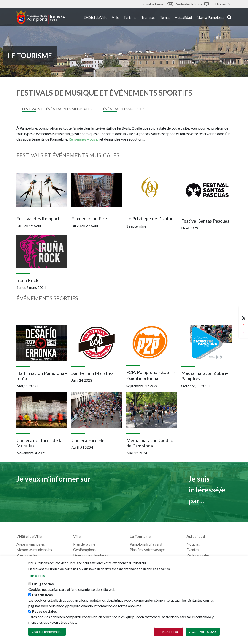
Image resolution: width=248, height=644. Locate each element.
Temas (165, 18)
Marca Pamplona (210, 18)
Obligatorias (43, 584)
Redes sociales (198, 555)
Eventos (193, 550)
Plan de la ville (84, 544)
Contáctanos (158, 4)
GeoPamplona (84, 550)
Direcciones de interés (91, 555)
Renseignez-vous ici (84, 139)
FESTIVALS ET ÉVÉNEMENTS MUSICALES (57, 109)
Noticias (193, 544)
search (229, 18)
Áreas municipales (31, 544)
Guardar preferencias (47, 632)
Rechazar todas (168, 632)
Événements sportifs (124, 109)
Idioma (222, 4)
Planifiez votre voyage (147, 550)
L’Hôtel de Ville (96, 18)
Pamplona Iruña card (146, 544)
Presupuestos (27, 555)
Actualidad (183, 18)
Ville (115, 18)
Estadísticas (42, 595)
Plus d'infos (37, 576)
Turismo (130, 18)
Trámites (148, 18)
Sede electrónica (192, 4)
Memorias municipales (34, 550)
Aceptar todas (203, 632)
